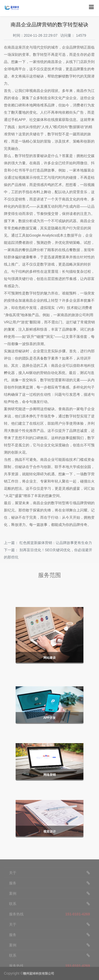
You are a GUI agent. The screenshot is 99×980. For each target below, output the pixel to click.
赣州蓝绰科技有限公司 (39, 974)
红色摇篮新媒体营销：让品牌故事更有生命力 (56, 543)
